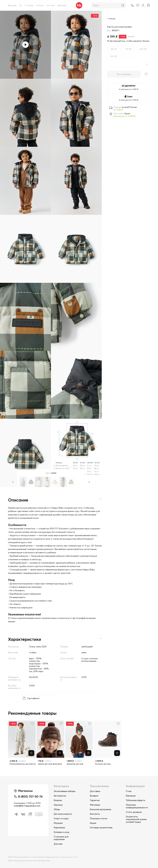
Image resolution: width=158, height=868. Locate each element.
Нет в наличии (124, 74)
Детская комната (63, 814)
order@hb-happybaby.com (27, 806)
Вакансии (131, 796)
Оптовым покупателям (101, 828)
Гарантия (95, 800)
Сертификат (33, 698)
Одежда (58, 805)
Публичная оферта (135, 800)
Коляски (58, 800)
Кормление (59, 828)
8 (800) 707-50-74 (30, 796)
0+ (21, 5)
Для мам (62, 5)
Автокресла (60, 796)
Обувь (57, 809)
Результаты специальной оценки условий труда (136, 819)
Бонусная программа (100, 809)
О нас (129, 791)
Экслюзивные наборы (65, 791)
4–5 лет (40, 5)
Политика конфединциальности (137, 806)
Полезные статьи (99, 818)
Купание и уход (62, 832)
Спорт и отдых (61, 818)
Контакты (95, 814)
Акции (93, 823)
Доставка (95, 791)
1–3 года (29, 5)
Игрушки (58, 823)
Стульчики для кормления (61, 838)
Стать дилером (134, 812)
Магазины (95, 805)
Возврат (94, 796)
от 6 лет (51, 5)
